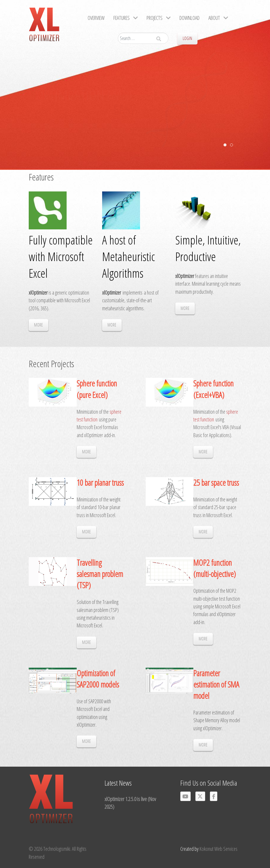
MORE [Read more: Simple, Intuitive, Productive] (185, 308)
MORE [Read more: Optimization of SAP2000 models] (86, 741)
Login (187, 38)
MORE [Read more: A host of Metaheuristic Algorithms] (112, 325)
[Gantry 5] (44, 27)
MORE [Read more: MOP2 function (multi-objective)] (203, 639)
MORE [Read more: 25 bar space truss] (203, 532)
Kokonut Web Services (218, 849)
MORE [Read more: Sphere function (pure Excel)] (86, 452)
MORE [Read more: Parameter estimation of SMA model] (203, 745)
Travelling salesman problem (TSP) (100, 574)
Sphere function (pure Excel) (97, 389)
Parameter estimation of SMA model (216, 684)
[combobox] (143, 38)
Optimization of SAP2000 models (98, 679)
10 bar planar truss (100, 483)
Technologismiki (57, 849)
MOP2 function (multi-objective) (214, 568)
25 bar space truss (216, 483)
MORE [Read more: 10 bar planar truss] (86, 532)
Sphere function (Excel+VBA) (213, 389)
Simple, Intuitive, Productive (208, 248)
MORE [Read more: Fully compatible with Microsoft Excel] (38, 325)
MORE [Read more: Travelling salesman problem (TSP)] (86, 642)
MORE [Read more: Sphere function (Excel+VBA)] (203, 452)
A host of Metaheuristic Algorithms (128, 256)
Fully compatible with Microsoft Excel (61, 256)
